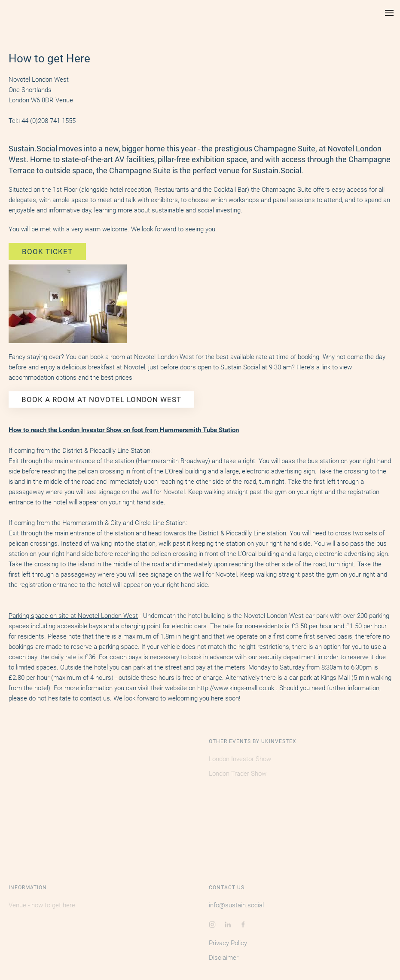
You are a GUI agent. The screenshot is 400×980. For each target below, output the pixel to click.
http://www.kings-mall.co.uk (236, 688)
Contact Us (227, 888)
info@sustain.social (236, 905)
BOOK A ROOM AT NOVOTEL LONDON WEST (101, 399)
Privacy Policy (228, 943)
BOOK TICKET (47, 252)
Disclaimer (224, 958)
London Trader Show (238, 774)
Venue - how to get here (42, 905)
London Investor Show (240, 759)
